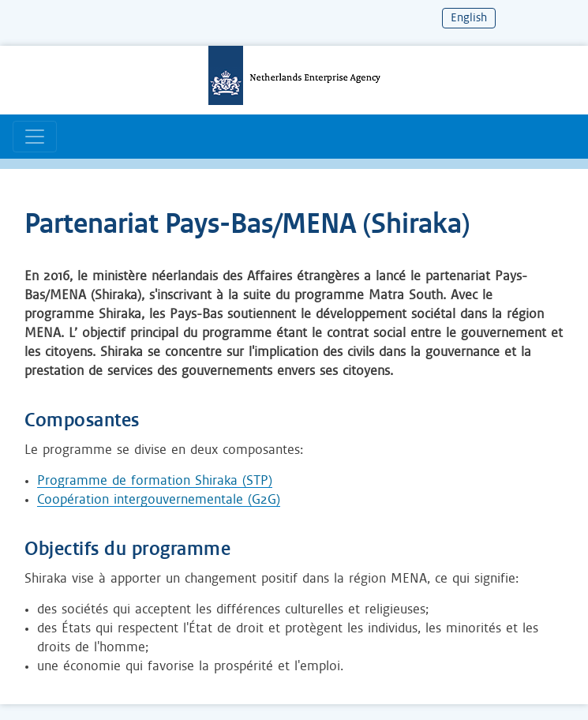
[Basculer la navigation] (35, 137)
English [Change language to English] (469, 18)
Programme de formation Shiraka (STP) (155, 481)
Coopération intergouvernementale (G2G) (159, 500)
